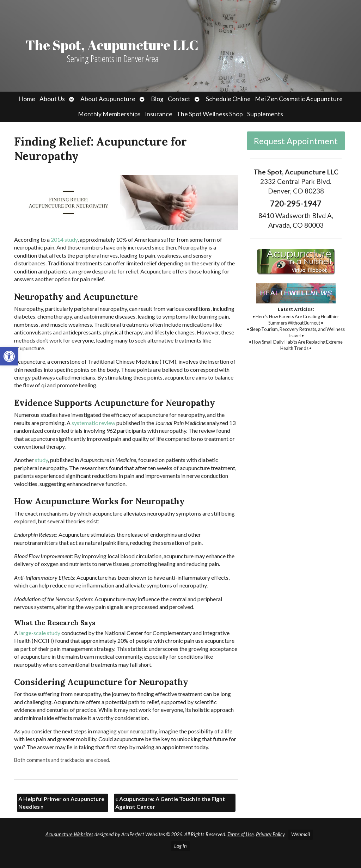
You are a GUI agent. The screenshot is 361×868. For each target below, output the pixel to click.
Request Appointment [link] (296, 141)
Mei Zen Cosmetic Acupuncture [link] (299, 99)
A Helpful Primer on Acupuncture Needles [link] (61, 803)
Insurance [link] (159, 114)
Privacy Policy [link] (270, 834)
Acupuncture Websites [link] (69, 834)
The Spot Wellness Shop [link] (210, 114)
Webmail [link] (301, 834)
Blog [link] (157, 99)
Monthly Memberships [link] (109, 114)
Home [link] (27, 99)
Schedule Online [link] (228, 99)
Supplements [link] (265, 114)
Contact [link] (179, 99)
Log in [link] (180, 846)
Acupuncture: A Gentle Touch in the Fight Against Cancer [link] (170, 803)
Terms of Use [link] (241, 834)
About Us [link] (52, 99)
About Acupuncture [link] (108, 99)
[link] (9, 356)
